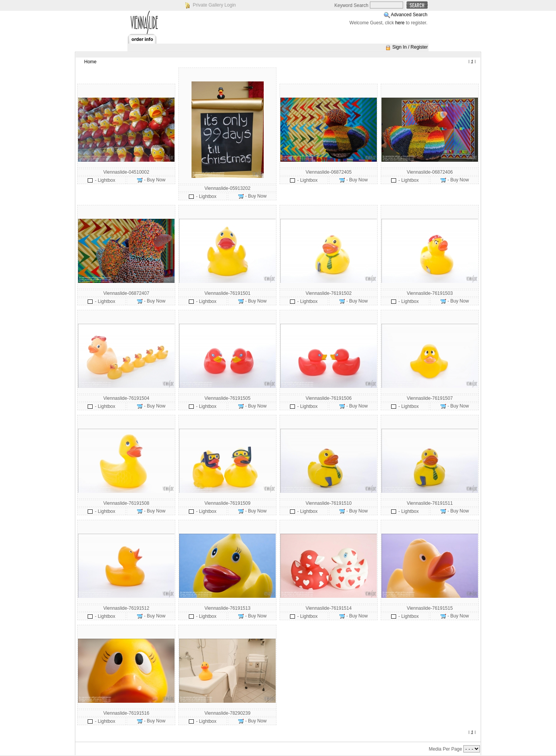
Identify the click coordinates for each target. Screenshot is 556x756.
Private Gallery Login (214, 5)
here (400, 23)
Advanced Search (409, 15)
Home (90, 62)
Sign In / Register (410, 47)
